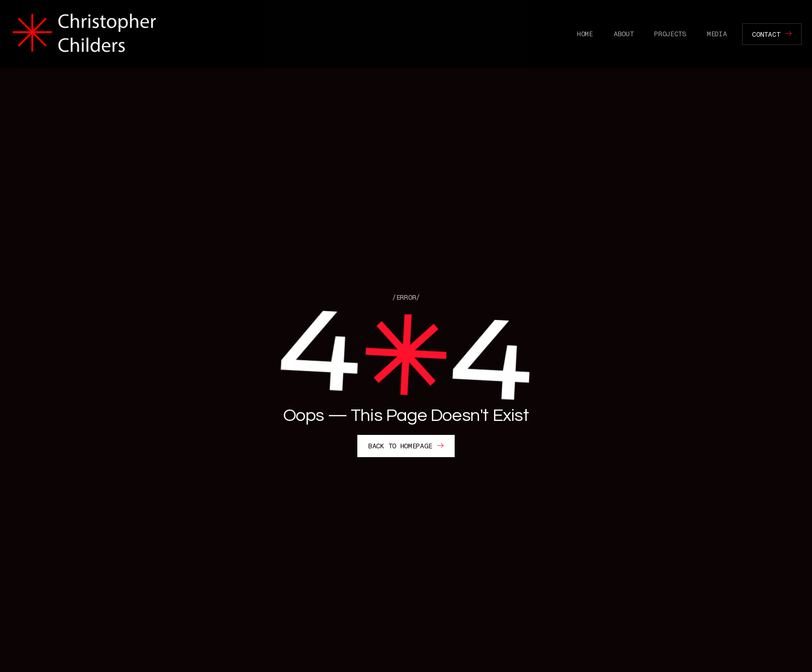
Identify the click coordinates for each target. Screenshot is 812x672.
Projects (670, 34)
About (624, 34)
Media (717, 34)
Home (585, 34)
